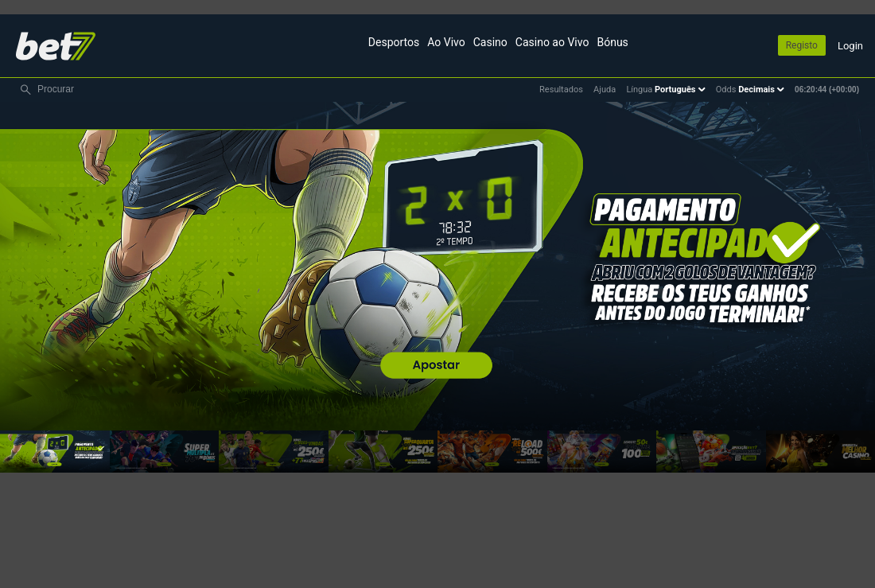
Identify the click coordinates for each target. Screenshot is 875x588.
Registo (802, 45)
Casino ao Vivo (552, 42)
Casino (490, 42)
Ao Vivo (446, 42)
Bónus (612, 42)
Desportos (394, 42)
